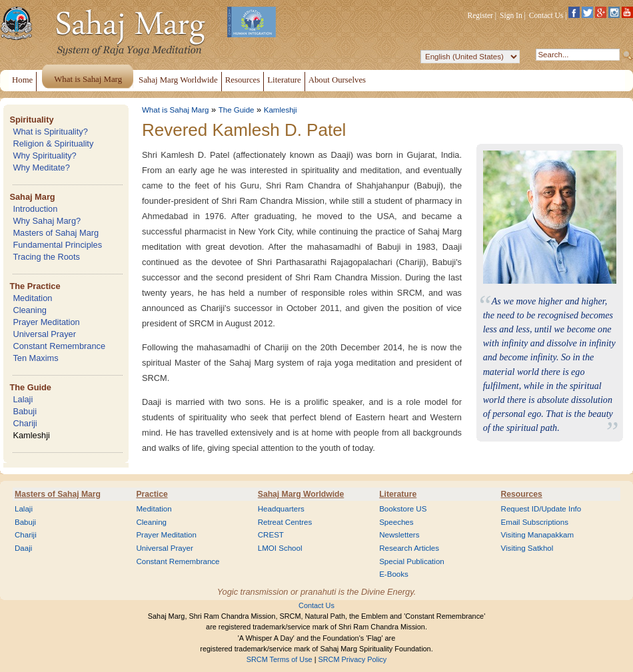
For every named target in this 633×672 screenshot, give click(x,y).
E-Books (394, 574)
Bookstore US (403, 509)
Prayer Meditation (46, 322)
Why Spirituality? (44, 156)
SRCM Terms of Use (280, 659)
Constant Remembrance (59, 346)
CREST (271, 535)
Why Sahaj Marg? (47, 221)
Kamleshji (31, 435)
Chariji (25, 423)
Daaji (23, 548)
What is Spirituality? (50, 132)
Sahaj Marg (32, 197)
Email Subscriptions (535, 522)
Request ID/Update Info (541, 509)
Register (480, 15)
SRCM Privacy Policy (353, 659)
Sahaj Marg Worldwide (301, 494)
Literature (398, 494)
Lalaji (23, 399)
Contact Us (546, 15)
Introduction (35, 209)
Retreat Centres (285, 522)
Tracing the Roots (46, 257)
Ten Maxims (35, 358)
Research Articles (409, 548)
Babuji (25, 411)
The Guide (30, 387)
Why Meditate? (41, 168)
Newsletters (399, 535)
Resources (522, 494)
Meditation (32, 298)
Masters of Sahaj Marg (56, 233)
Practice (152, 494)
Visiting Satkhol (527, 548)
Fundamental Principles (57, 245)
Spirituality (31, 120)
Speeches (396, 522)
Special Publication (412, 561)
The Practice (35, 286)
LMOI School (280, 548)
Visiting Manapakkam (538, 535)
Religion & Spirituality (53, 144)
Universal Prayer (44, 334)
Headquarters (281, 509)
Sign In (511, 15)
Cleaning (30, 310)
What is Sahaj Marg (175, 110)
